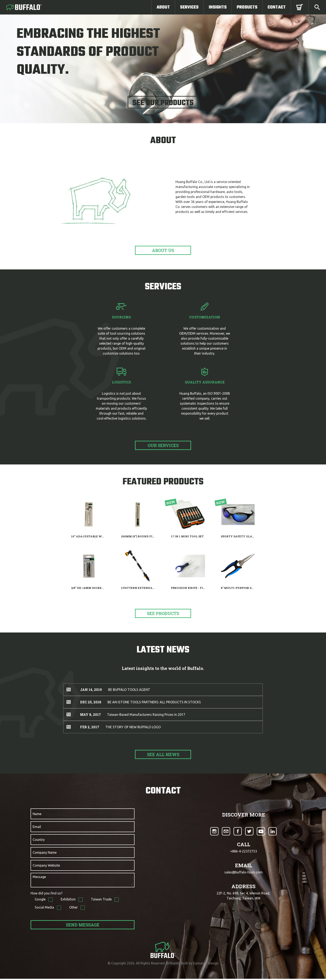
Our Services (163, 445)
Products (247, 7)
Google (41, 900)
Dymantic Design (206, 964)
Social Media (45, 909)
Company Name (45, 852)
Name (37, 814)
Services (189, 7)
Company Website (46, 865)
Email (37, 827)
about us (163, 250)
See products (163, 613)
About (163, 7)
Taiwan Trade (102, 900)
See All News (163, 754)
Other (74, 909)
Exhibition (69, 900)
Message (39, 877)
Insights (218, 7)
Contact (277, 7)
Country (39, 840)
